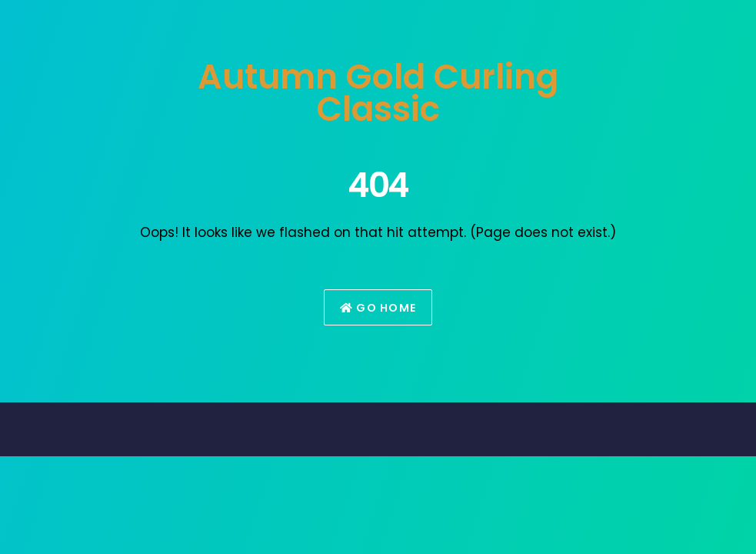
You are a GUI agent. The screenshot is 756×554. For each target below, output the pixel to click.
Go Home (378, 308)
